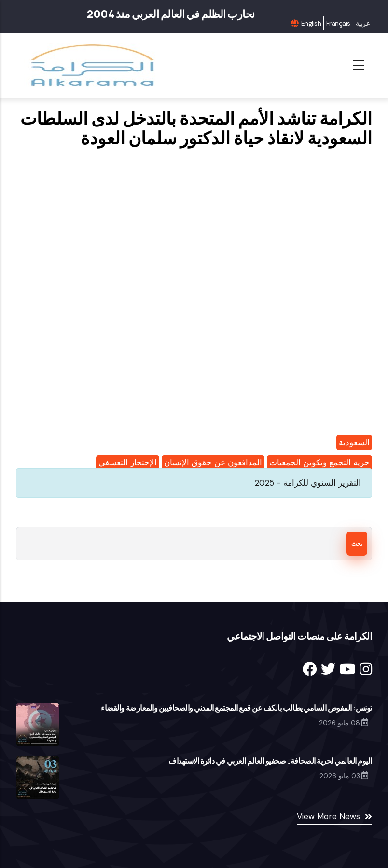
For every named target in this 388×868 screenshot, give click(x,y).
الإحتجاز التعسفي (128, 462)
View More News (328, 816)
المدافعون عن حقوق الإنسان (213, 462)
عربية (363, 23)
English (311, 23)
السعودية (354, 442)
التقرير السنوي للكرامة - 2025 (308, 483)
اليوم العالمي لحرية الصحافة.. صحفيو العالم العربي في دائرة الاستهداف (270, 761)
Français (338, 23)
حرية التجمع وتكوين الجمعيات (319, 462)
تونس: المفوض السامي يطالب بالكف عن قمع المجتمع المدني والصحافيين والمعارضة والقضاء (236, 708)
